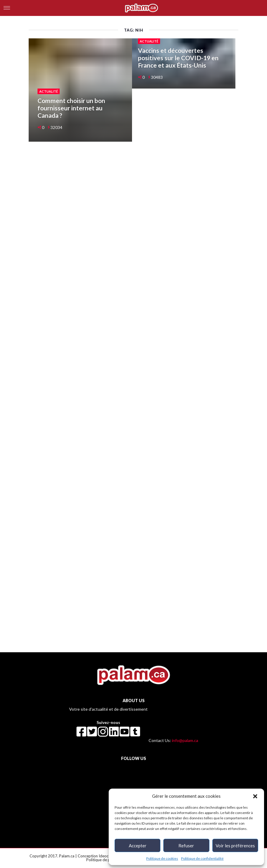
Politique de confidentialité (202, 858)
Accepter (138, 846)
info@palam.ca (185, 740)
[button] (255, 796)
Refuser (186, 846)
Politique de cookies (162, 858)
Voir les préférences (235, 846)
